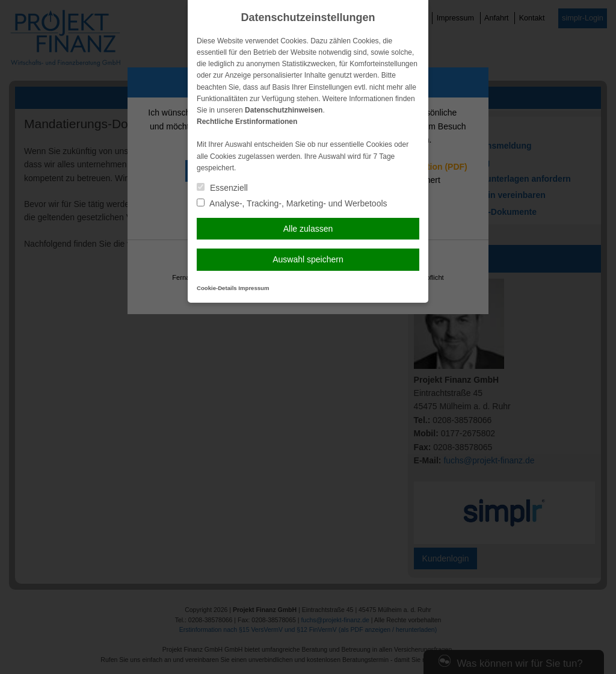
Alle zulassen (308, 229)
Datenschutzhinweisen (284, 110)
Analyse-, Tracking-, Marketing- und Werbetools (292, 203)
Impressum (254, 288)
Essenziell (222, 188)
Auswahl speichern (308, 259)
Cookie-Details (217, 288)
